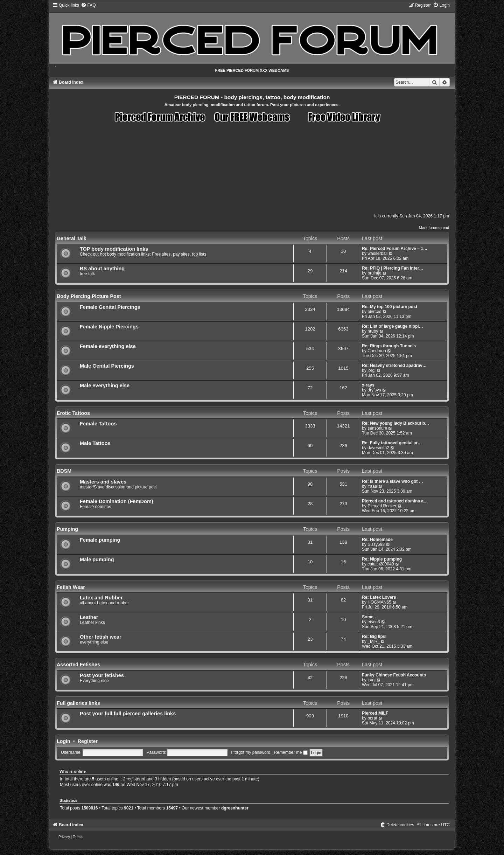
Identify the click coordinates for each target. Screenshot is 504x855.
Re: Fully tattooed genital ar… (392, 443)
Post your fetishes (102, 675)
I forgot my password (251, 752)
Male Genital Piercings (107, 366)
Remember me (290, 752)
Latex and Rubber (101, 598)
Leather (89, 617)
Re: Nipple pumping (382, 559)
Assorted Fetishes (78, 665)
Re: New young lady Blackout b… (395, 423)
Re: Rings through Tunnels (389, 346)
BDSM (64, 471)
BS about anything (102, 269)
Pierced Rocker (382, 506)
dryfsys (374, 390)
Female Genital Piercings (110, 307)
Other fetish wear (101, 637)
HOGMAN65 (379, 602)
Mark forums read (434, 228)
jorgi (372, 370)
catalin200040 (381, 564)
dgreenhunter (235, 808)
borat (372, 718)
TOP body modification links (114, 249)
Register (88, 741)
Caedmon (377, 351)
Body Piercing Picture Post (89, 296)
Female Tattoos (98, 424)
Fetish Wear (71, 587)
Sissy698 (376, 544)
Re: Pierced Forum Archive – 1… (395, 249)
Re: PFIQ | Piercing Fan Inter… (393, 268)
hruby (373, 331)
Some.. (369, 617)
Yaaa (372, 486)
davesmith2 (378, 448)
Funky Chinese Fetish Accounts (394, 675)
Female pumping (100, 540)
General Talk (72, 238)
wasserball (377, 253)
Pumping (67, 529)
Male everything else (105, 385)
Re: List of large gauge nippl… (393, 326)
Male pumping (97, 559)
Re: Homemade (377, 540)
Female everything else (108, 346)
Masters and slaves (103, 482)
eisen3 (374, 622)
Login (64, 741)
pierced (374, 312)
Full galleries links (78, 703)
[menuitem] (88, 5)
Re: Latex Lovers (379, 597)
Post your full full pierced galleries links (128, 714)
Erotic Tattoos (73, 413)
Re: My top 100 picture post (390, 307)
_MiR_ (374, 641)
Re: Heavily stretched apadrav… (394, 366)
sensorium (377, 428)
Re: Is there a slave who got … (393, 481)
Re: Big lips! (374, 637)
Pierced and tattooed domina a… (395, 501)
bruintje (374, 273)
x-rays (368, 385)
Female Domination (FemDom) (117, 501)
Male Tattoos (95, 443)
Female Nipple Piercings (109, 327)
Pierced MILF (375, 713)
